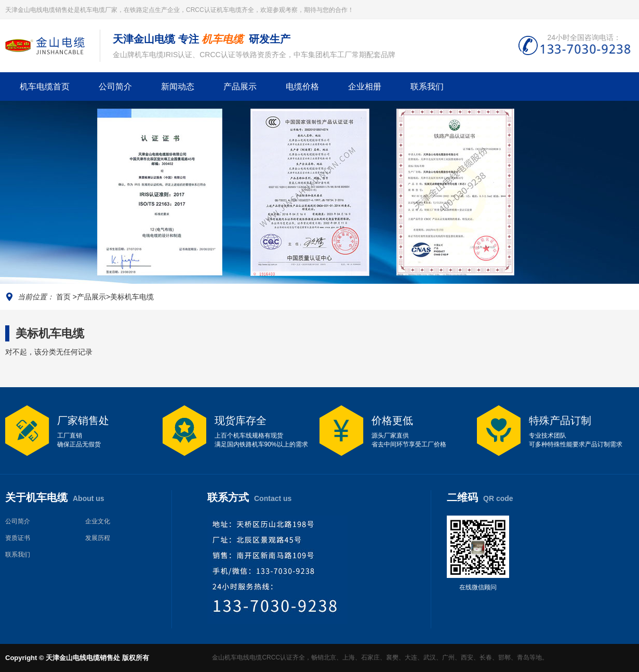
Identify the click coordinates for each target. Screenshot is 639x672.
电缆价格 (302, 87)
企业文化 (98, 521)
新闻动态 (178, 87)
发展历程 (98, 538)
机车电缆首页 (45, 87)
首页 (63, 297)
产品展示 (240, 87)
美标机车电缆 (132, 297)
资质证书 (18, 538)
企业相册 (365, 87)
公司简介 (115, 87)
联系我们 (427, 87)
